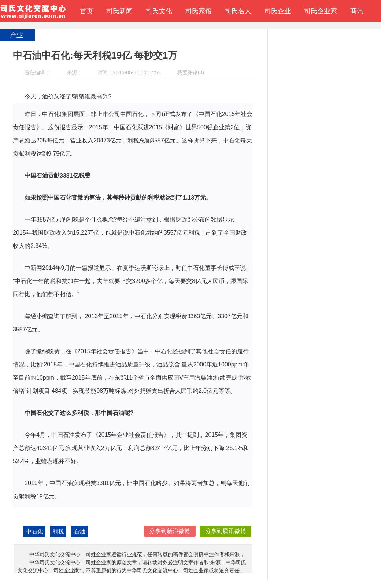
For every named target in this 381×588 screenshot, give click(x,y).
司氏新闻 (119, 11)
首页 (86, 11)
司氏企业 (278, 11)
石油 (79, 531)
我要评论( (188, 72)
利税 (58, 531)
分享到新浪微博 (170, 531)
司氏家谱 (199, 11)
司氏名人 (238, 11)
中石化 (34, 531)
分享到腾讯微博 (226, 531)
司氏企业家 (321, 11)
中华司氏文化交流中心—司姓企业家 (33, 11)
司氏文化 (159, 11)
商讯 (357, 11)
